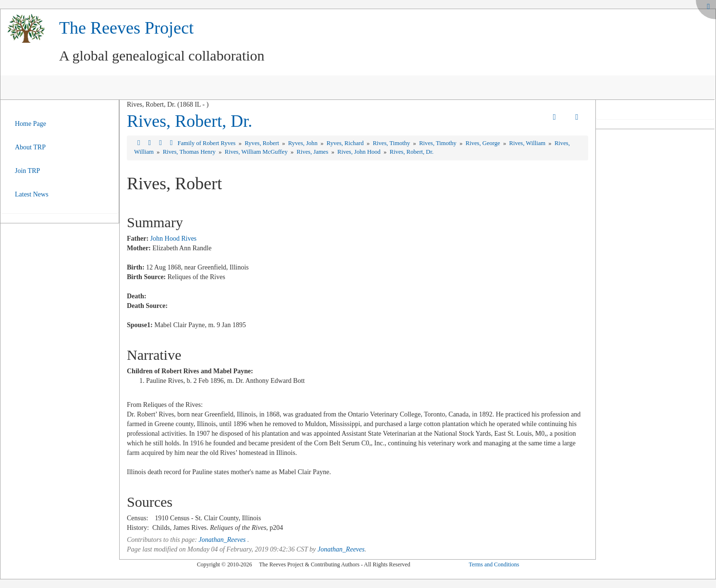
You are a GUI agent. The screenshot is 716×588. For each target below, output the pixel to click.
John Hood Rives (173, 239)
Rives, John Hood (360, 152)
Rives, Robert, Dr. (190, 121)
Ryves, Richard (346, 143)
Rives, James (313, 152)
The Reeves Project (126, 28)
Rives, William (528, 143)
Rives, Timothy (392, 143)
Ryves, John (304, 143)
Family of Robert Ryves (207, 143)
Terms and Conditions (494, 564)
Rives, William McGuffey (257, 152)
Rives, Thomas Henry (190, 152)
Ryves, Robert (263, 143)
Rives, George (484, 143)
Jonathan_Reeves (222, 540)
